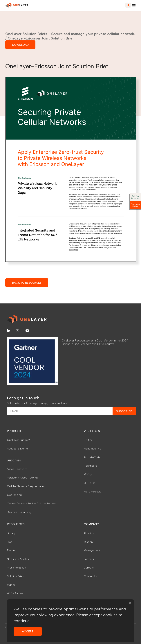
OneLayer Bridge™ (18, 440)
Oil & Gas (90, 483)
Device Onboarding (19, 512)
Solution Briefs (16, 576)
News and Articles (18, 559)
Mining (88, 474)
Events (11, 550)
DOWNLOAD (20, 45)
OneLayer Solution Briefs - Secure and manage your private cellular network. (70, 34)
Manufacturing (92, 449)
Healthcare (90, 466)
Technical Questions (135, 197)
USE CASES (14, 460)
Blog (10, 542)
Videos (11, 585)
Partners (89, 559)
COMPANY (91, 524)
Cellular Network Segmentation (26, 486)
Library (11, 533)
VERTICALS (92, 431)
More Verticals (92, 492)
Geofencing (14, 495)
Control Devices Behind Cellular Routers (32, 503)
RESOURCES (16, 524)
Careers (89, 568)
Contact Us (91, 576)
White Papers (15, 593)
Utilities (88, 440)
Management (92, 550)
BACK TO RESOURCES (27, 283)
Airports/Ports (92, 457)
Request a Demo (17, 449)
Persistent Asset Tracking (22, 478)
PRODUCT (14, 431)
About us (89, 533)
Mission (88, 542)
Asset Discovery (17, 469)
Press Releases (16, 568)
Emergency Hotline (135, 205)
